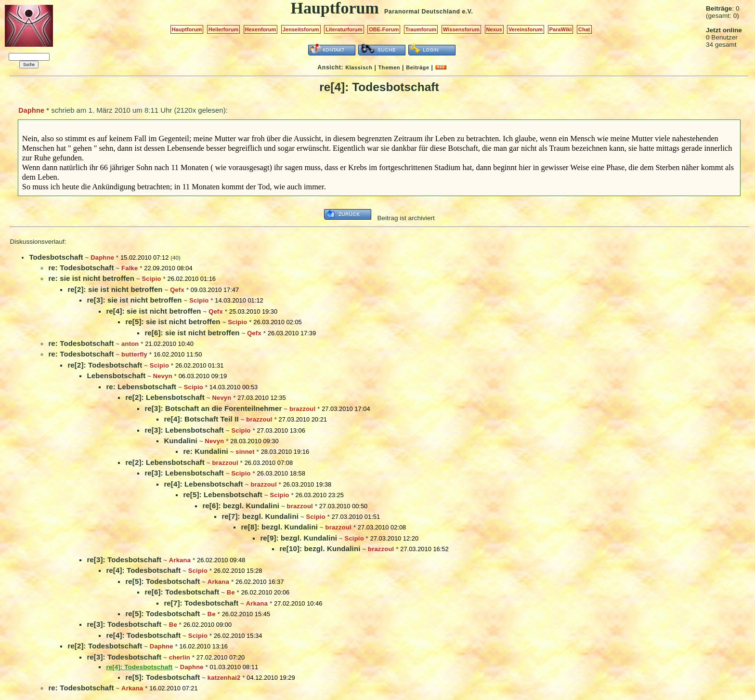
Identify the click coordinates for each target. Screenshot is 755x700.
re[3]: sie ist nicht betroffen (134, 300)
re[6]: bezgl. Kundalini (241, 506)
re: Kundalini (205, 451)
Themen (389, 67)
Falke (130, 268)
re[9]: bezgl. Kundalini (299, 538)
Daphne (31, 110)
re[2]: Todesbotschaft (105, 365)
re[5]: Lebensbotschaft (222, 495)
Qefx (177, 290)
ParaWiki (561, 29)
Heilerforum (223, 29)
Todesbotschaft (56, 257)
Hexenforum (261, 29)
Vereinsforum (526, 29)
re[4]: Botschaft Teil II (201, 419)
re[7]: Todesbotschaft (201, 603)
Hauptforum (187, 29)
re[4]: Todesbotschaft (143, 570)
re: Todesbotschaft (81, 268)
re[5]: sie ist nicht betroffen (173, 322)
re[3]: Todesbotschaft (124, 560)
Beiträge (417, 67)
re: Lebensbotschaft (141, 387)
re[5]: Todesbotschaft (163, 581)
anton (130, 344)
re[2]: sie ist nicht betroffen (115, 289)
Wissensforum (461, 29)
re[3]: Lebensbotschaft (184, 430)
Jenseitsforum (301, 29)
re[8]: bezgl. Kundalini (279, 527)
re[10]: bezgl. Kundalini (320, 548)
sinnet (245, 452)
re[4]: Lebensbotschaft (203, 484)
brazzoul (302, 409)
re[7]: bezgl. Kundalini (260, 516)
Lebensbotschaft (116, 376)
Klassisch (359, 67)
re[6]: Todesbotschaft (182, 592)
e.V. (467, 12)
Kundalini (180, 441)
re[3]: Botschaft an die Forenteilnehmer (213, 408)
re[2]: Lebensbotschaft (165, 397)
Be (231, 592)
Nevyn (163, 376)
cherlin (180, 657)
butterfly (134, 354)
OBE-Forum (384, 29)
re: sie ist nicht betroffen (91, 278)
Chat (584, 29)
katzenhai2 (224, 678)
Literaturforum (344, 29)
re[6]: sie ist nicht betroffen (192, 333)
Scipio (151, 279)
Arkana (180, 560)
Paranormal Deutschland (422, 12)
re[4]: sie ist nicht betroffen (153, 311)
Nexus (494, 29)
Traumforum (421, 29)
